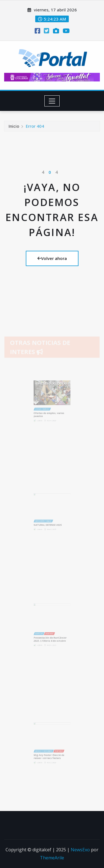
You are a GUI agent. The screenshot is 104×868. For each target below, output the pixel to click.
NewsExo (80, 850)
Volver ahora (52, 258)
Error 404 (35, 127)
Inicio (14, 127)
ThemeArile (52, 858)
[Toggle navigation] (52, 101)
